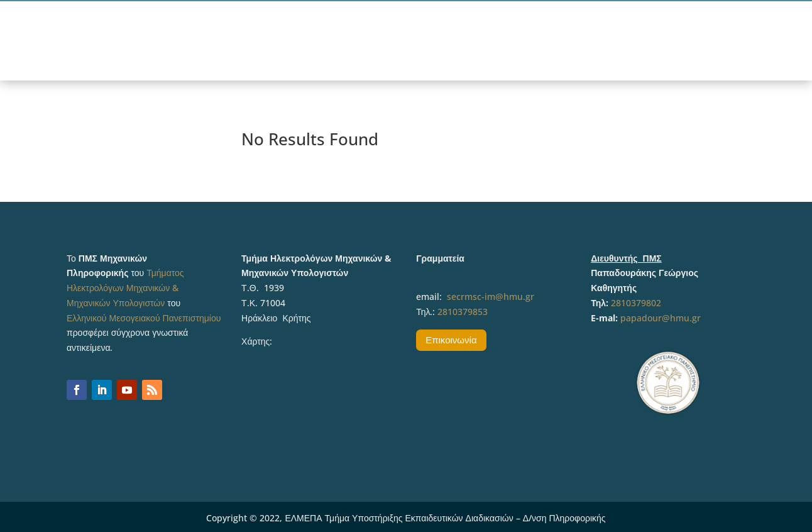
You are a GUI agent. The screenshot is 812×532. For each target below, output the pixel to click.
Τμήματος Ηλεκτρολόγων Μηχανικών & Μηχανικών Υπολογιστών (125, 288)
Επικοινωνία (451, 340)
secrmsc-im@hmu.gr (491, 296)
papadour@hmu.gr (661, 318)
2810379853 (463, 312)
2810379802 (636, 303)
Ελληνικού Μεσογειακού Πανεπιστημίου (144, 318)
